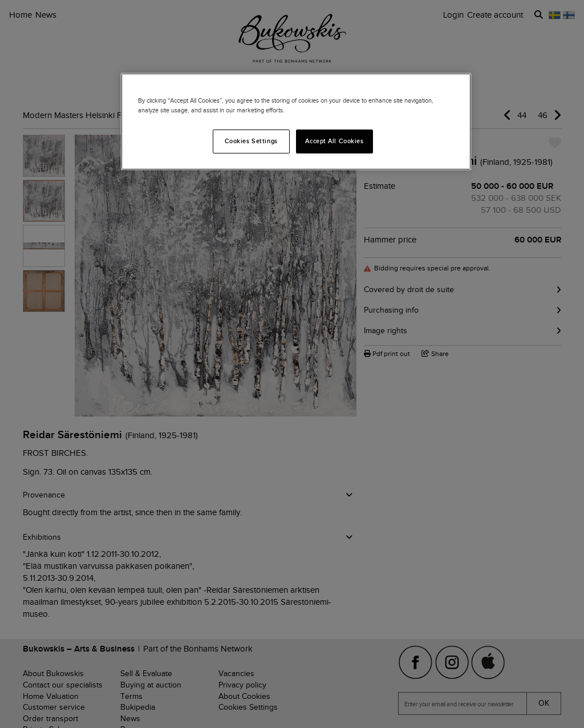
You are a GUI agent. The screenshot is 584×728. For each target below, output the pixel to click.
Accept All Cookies (334, 141)
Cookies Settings (251, 141)
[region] (296, 122)
